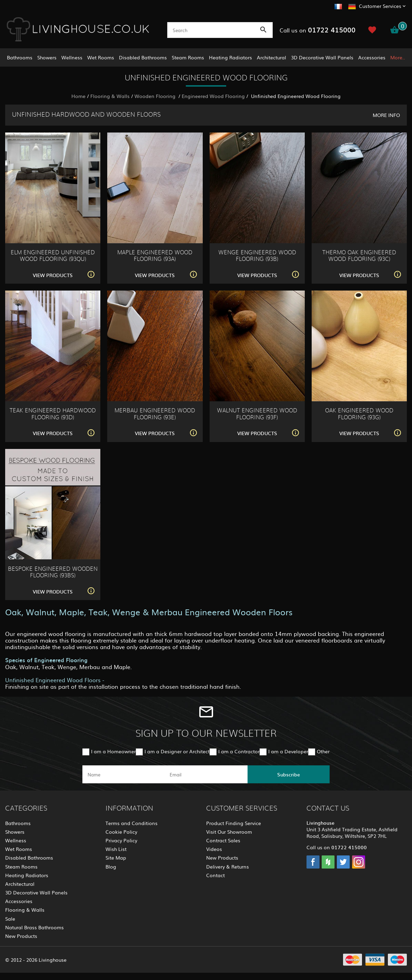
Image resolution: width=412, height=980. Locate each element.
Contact (215, 875)
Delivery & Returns (228, 866)
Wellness (72, 57)
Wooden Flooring (156, 96)
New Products (21, 936)
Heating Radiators (230, 57)
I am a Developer (288, 751)
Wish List (116, 849)
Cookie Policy (121, 832)
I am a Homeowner (113, 751)
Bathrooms (20, 57)
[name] (123, 774)
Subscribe (289, 774)
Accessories (372, 57)
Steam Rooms (188, 57)
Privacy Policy (121, 840)
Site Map (116, 857)
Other (323, 751)
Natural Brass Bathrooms (34, 927)
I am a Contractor (239, 751)
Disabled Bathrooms (143, 57)
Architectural (272, 57)
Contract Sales (223, 840)
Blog (111, 866)
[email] (205, 774)
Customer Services (380, 6)
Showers (47, 57)
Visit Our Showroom (229, 832)
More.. (398, 57)
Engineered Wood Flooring (213, 96)
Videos (214, 849)
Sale (10, 919)
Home (78, 96)
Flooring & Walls (110, 96)
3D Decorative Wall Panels (322, 57)
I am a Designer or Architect (177, 751)
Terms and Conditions (132, 823)
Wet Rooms (101, 57)
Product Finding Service (234, 823)
